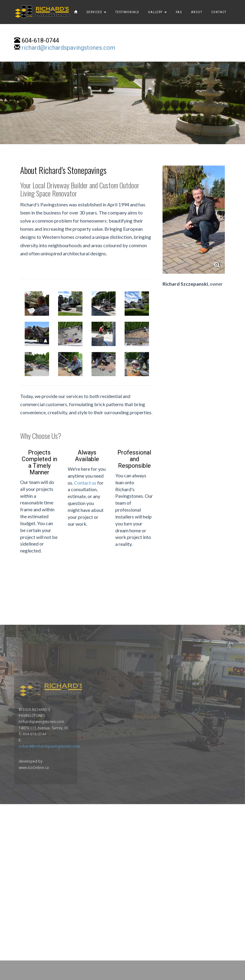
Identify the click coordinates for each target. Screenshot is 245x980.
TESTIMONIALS (127, 12)
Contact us (85, 497)
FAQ (179, 12)
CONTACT (219, 12)
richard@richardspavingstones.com (68, 48)
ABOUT (197, 12)
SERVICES (96, 12)
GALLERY (157, 12)
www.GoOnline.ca (34, 865)
